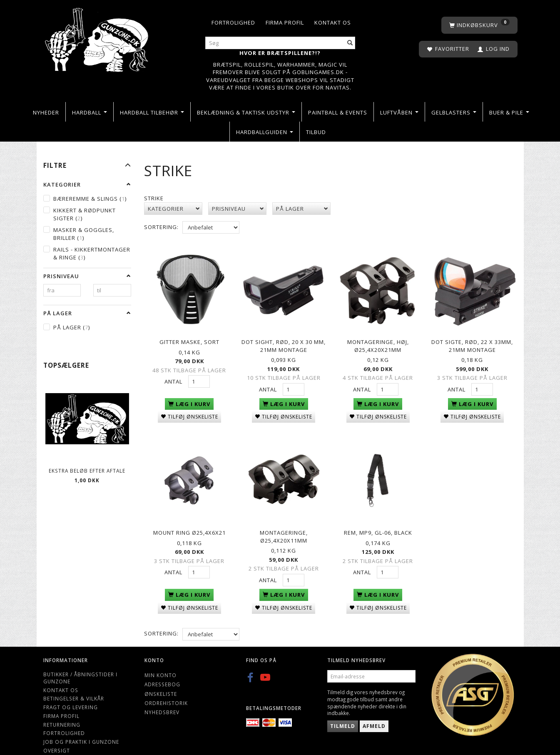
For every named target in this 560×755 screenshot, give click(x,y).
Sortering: (161, 227)
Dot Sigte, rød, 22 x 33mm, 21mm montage (472, 340)
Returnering (62, 708)
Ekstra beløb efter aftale (87, 471)
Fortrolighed (233, 22)
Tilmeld (343, 710)
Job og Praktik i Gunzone (81, 726)
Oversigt (57, 734)
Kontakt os (333, 22)
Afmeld (374, 710)
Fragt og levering (71, 691)
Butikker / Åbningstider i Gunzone (80, 662)
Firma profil (285, 22)
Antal (174, 376)
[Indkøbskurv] (479, 25)
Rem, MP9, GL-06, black (378, 519)
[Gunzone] (98, 38)
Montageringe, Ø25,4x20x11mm (284, 523)
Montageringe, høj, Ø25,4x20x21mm (378, 340)
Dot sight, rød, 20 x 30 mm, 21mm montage (284, 340)
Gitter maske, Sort (189, 336)
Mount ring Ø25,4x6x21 (189, 519)
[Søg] (350, 43)
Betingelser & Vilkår (74, 683)
